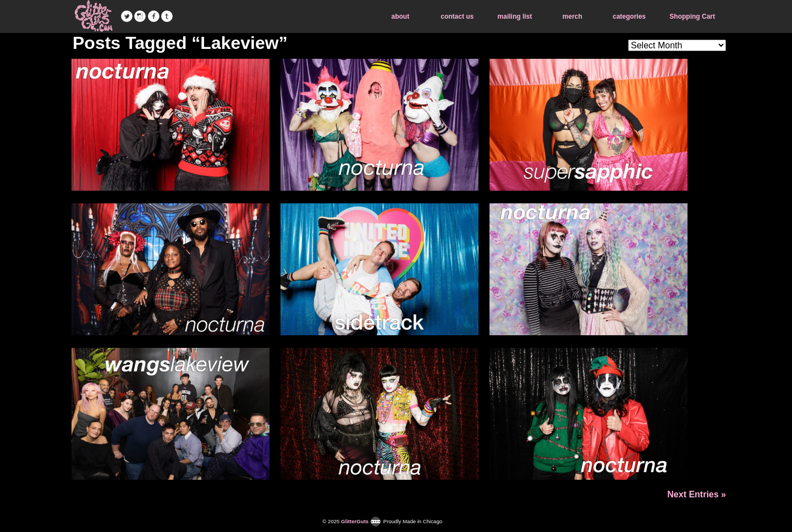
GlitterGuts (94, 16)
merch (573, 16)
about (401, 16)
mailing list (515, 16)
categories (629, 16)
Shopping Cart (692, 16)
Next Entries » (697, 494)
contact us (457, 16)
